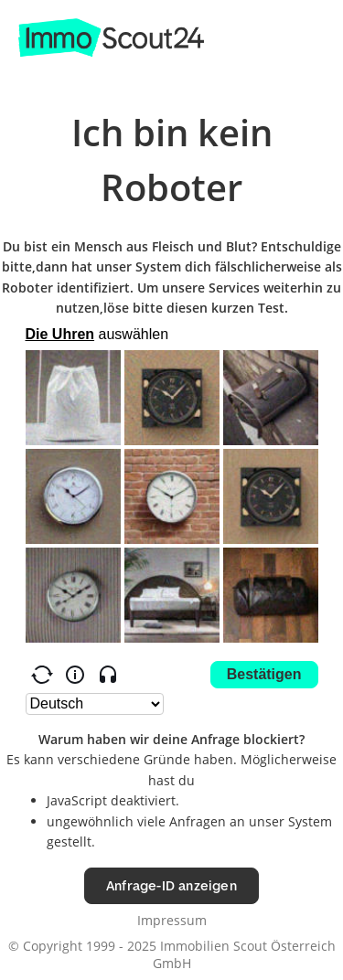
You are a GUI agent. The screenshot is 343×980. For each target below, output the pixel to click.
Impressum (172, 920)
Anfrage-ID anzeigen (171, 885)
